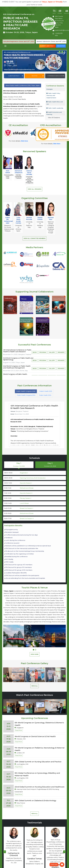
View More (35, 654)
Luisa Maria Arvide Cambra (18, 220)
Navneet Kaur (51, 218)
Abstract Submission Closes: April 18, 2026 (51, 41)
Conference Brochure (56, 76)
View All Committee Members (34, 238)
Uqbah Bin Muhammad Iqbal (8, 220)
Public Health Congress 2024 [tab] (26, 395)
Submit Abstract (47, 46)
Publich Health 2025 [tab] (46, 391)
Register (61, 46)
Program (43, 352)
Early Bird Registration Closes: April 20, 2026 (19, 41)
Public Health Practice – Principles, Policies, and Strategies (54, 92)
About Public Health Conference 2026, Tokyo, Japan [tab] (23, 85)
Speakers (61, 352)
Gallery (52, 352)
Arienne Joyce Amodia (29, 173)
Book (35, 352)
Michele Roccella (29, 218)
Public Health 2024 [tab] (45, 395)
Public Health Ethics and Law (55, 108)
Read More (19, 730)
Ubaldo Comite (40, 218)
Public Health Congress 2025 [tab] (26, 391)
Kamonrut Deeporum (19, 172)
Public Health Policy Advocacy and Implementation (53, 101)
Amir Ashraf (8, 172)
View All (35, 686)
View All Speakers (35, 189)
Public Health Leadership (55, 113)
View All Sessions (54, 118)
